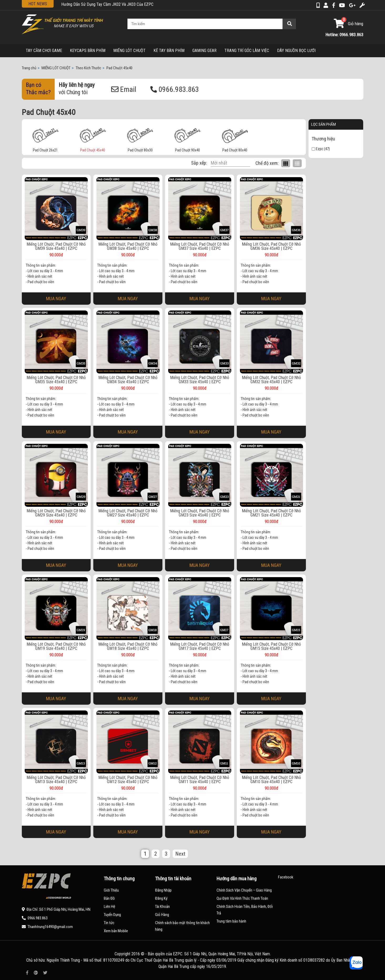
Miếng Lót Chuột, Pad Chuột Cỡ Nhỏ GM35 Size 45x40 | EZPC (56, 380)
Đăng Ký (161, 898)
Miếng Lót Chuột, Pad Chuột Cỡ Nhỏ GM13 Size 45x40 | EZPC (56, 780)
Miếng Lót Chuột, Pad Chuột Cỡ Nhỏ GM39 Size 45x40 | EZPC (56, 246)
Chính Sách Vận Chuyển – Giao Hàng (244, 890)
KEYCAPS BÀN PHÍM (88, 51)
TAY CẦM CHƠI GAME (44, 51)
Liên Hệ (109, 907)
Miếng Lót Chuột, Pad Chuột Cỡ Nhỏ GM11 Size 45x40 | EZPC (200, 780)
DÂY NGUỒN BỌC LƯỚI (296, 51)
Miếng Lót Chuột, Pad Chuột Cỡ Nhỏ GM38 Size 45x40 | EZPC (128, 246)
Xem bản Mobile (116, 931)
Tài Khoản (162, 907)
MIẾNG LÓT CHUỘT (129, 51)
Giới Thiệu (111, 890)
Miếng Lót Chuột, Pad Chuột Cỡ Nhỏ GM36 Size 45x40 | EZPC (271, 246)
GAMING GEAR (204, 51)
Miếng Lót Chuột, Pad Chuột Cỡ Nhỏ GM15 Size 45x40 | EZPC (271, 646)
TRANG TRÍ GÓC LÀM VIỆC (247, 51)
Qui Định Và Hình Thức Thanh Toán (242, 898)
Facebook (286, 877)
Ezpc (317, 149)
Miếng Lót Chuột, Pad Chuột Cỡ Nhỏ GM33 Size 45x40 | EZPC (200, 380)
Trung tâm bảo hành (231, 921)
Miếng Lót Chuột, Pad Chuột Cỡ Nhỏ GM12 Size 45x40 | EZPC (128, 780)
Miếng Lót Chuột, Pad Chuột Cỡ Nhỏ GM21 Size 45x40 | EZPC (271, 513)
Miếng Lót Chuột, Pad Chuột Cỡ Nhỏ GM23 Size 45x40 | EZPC (200, 513)
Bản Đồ (109, 898)
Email (124, 89)
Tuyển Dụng (112, 915)
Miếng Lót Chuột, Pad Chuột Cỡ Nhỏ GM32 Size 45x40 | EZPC (271, 380)
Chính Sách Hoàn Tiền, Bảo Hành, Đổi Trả (245, 910)
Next (180, 854)
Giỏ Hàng (162, 915)
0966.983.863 (175, 89)
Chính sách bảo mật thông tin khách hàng (182, 926)
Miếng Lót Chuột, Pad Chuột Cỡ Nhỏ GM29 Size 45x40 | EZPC (56, 513)
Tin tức (109, 923)
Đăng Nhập (163, 890)
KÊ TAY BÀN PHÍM (169, 51)
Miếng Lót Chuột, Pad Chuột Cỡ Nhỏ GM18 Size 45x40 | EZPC (128, 646)
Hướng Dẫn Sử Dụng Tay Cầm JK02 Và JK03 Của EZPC (107, 4)
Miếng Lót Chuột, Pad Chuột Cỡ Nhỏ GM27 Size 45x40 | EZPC (128, 513)
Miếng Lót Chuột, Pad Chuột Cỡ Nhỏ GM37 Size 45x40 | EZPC (200, 246)
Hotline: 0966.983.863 (344, 35)
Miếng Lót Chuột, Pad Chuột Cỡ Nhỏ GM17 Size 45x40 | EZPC (200, 646)
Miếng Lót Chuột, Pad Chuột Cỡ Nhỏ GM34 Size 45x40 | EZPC (128, 380)
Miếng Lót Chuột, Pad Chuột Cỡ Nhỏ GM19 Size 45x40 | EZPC (56, 646)
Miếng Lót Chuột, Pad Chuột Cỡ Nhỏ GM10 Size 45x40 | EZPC (271, 780)
